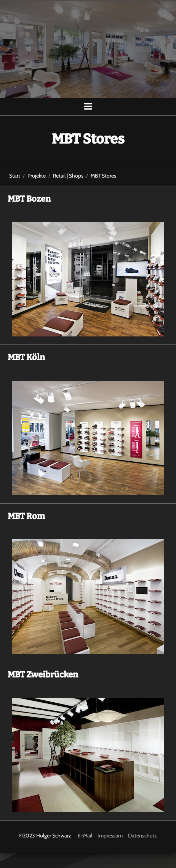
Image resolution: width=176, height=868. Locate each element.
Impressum (110, 836)
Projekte (37, 176)
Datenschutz (142, 836)
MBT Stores (103, 176)
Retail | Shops (68, 176)
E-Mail (85, 836)
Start (15, 176)
